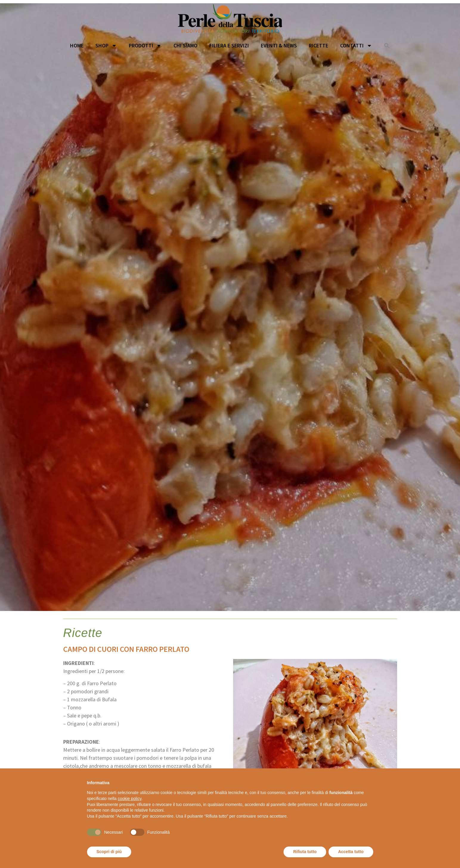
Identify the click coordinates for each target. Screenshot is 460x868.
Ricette (319, 45)
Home (77, 45)
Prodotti (145, 46)
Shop (106, 46)
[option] (230, 307)
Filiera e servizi (229, 45)
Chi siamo (185, 45)
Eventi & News (279, 45)
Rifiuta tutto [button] (305, 852)
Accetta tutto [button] (351, 852)
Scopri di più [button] (109, 852)
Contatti (356, 46)
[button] (387, 46)
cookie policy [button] (130, 799)
